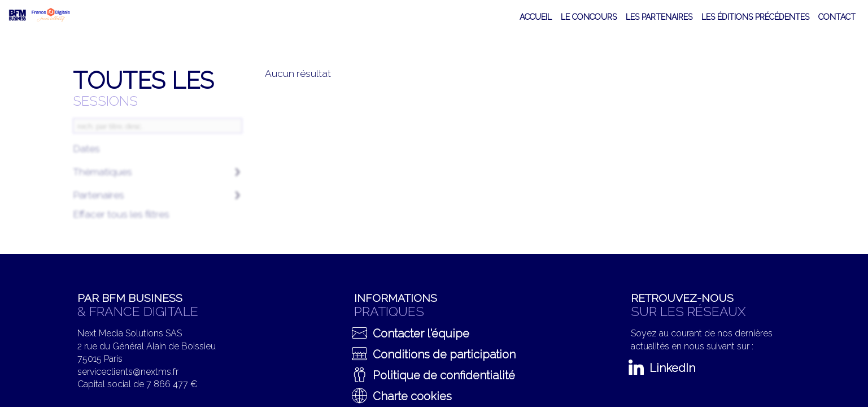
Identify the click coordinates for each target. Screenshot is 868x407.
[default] (589, 17)
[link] (536, 17)
